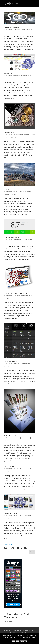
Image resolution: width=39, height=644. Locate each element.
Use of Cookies (14, 633)
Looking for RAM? (10, 467)
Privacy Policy (17, 630)
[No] (37, 639)
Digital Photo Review (11, 362)
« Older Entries (9, 545)
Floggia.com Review (11, 514)
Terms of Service (28, 630)
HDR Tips (24, 191)
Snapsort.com (9, 73)
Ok (14, 641)
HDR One (7, 189)
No (17, 641)
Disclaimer (7, 630)
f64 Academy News (25, 135)
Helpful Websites (25, 29)
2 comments (13, 137)
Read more (23, 641)
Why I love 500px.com (11, 27)
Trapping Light (9, 133)
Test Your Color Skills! (12, 237)
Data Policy (24, 633)
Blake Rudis (9, 29)
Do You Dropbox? (10, 436)
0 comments (13, 194)
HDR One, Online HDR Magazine (15, 293)
